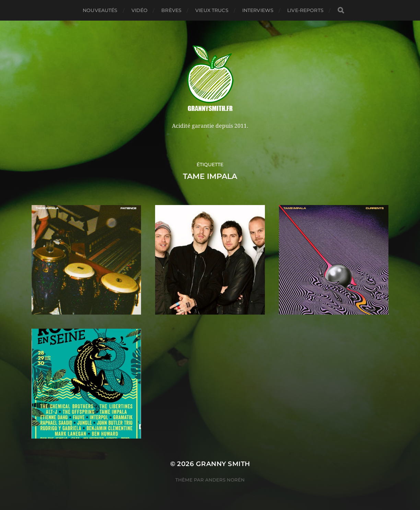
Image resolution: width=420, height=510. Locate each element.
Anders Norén (225, 480)
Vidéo (140, 10)
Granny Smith (223, 464)
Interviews (258, 10)
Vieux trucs (212, 10)
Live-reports (305, 10)
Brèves (171, 10)
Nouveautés (100, 10)
